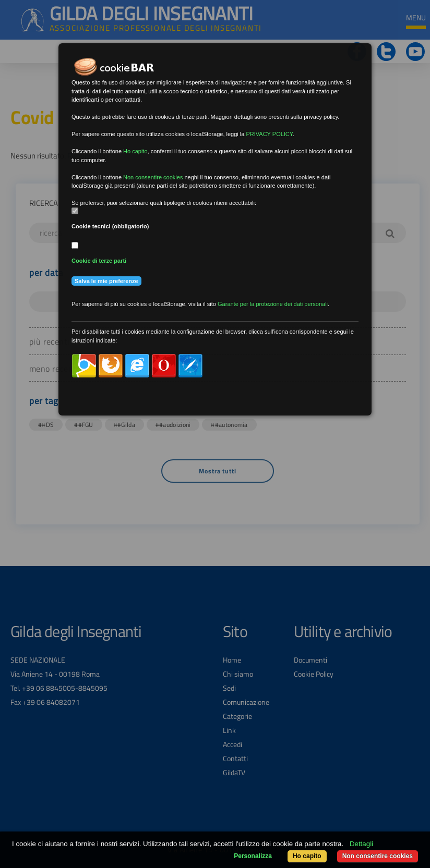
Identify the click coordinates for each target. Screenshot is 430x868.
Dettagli (361, 844)
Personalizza (253, 856)
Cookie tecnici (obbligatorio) (110, 226)
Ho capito (307, 856)
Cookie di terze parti (99, 261)
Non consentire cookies (378, 856)
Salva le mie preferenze (106, 281)
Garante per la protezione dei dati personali (273, 304)
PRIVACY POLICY (269, 134)
